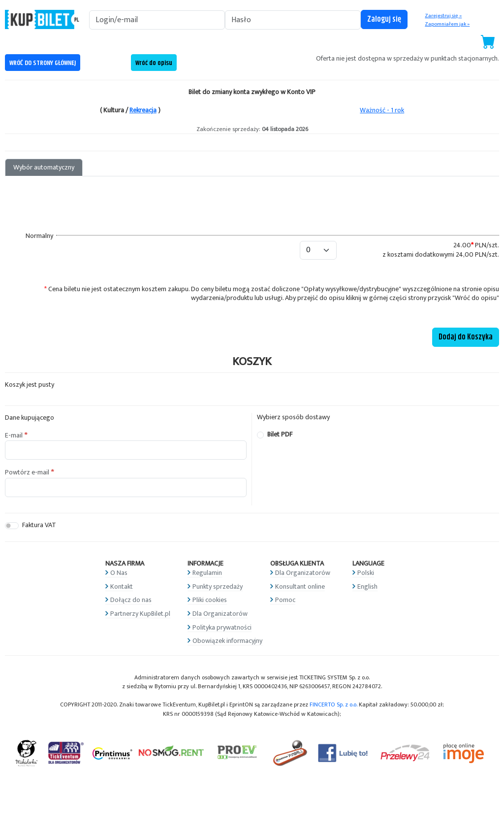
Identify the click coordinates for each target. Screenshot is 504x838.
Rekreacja (143, 110)
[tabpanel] (252, 262)
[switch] (12, 526)
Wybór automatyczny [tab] (44, 167)
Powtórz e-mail (27, 472)
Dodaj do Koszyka (466, 337)
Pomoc (285, 600)
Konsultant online (300, 587)
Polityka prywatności (222, 627)
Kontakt (122, 587)
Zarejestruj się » (443, 16)
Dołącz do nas (131, 600)
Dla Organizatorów (220, 614)
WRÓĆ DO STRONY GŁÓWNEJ (43, 63)
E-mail (14, 436)
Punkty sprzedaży (218, 587)
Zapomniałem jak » (447, 24)
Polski (366, 573)
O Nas (119, 573)
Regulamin (207, 573)
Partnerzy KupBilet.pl (140, 614)
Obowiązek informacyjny (227, 641)
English (367, 587)
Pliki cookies (210, 600)
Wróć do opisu (154, 63)
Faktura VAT (39, 525)
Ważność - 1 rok (382, 110)
